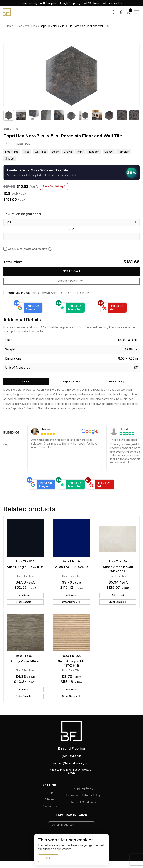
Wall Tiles (31, 26)
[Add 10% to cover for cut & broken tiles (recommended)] (50, 249)
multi (80, 152)
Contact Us (50, 806)
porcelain (124, 152)
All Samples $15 (113, 3)
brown (68, 152)
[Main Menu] (137, 12)
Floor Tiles (12, 152)
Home (10, 26)
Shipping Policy (83, 788)
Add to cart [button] (25, 595)
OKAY (48, 858)
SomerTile (11, 129)
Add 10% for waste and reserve (30, 249)
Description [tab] (26, 382)
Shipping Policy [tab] (71, 382)
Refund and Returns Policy (83, 795)
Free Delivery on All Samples (39, 3)
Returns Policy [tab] (117, 382)
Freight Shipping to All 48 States (80, 3)
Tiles (19, 26)
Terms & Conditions (83, 802)
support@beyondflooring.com (72, 763)
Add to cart (71, 271)
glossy (109, 152)
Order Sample (25, 602)
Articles (50, 799)
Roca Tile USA (25, 561)
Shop (50, 792)
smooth (10, 158)
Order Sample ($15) (71, 281)
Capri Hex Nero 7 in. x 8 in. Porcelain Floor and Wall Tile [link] (74, 26)
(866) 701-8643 (71, 756)
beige (55, 152)
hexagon (94, 152)
